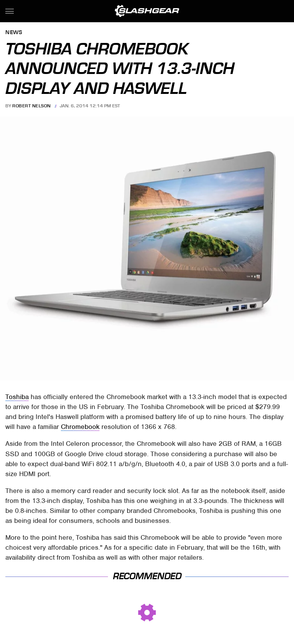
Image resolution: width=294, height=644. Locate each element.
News (14, 33)
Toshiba (17, 397)
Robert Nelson (32, 106)
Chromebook (80, 427)
